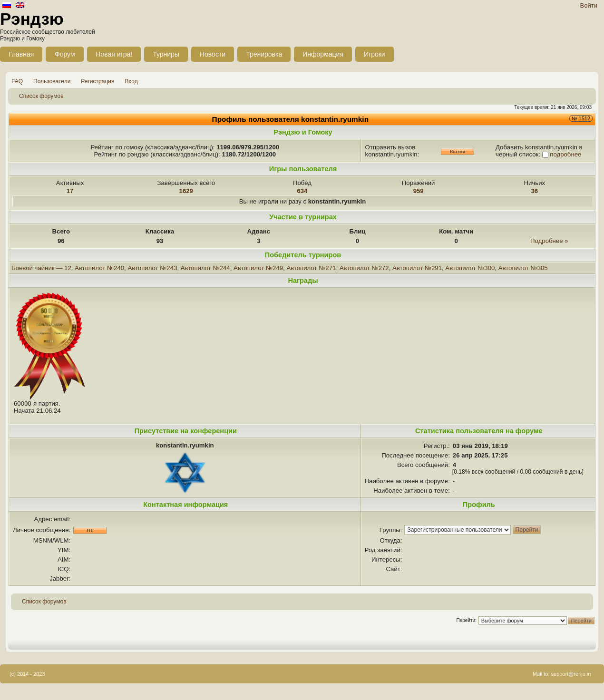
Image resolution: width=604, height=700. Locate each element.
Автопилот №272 (364, 268)
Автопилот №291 (417, 268)
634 (302, 191)
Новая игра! (114, 54)
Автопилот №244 (205, 268)
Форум (65, 54)
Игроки (375, 54)
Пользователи (52, 81)
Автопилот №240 (99, 268)
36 (535, 191)
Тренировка (264, 54)
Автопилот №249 (258, 268)
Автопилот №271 (311, 268)
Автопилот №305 (523, 268)
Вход (132, 81)
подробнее (565, 154)
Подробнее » (549, 241)
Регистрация (97, 81)
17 (70, 191)
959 (419, 191)
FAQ (17, 81)
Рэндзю (32, 19)
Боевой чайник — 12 (41, 268)
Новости (213, 54)
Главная (21, 54)
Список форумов (41, 96)
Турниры (166, 54)
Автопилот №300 (470, 268)
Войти (589, 5)
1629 (186, 191)
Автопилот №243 (152, 268)
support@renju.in (571, 674)
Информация (323, 54)
